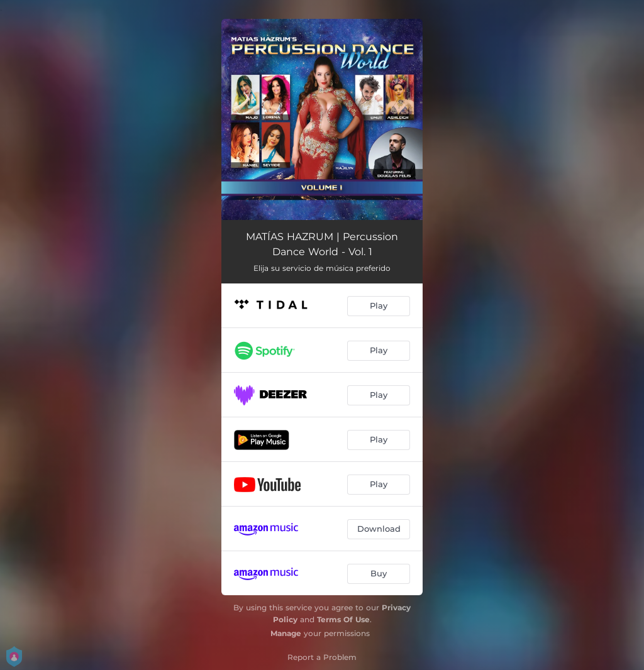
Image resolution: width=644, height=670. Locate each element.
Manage (286, 633)
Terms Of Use (343, 619)
